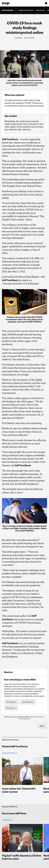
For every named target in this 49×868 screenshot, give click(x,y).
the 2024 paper (25, 401)
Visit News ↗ (7, 820)
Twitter (39, 653)
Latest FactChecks (26, 10)
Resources (40, 10)
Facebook (29, 653)
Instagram (12, 657)
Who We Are (11, 702)
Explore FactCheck (10, 753)
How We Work (28, 702)
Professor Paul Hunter (27, 277)
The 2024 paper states (14, 552)
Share (42, 726)
